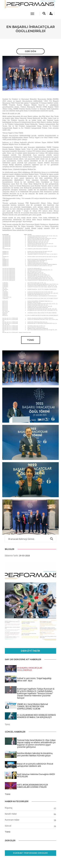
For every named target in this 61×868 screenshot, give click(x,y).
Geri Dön (30, 51)
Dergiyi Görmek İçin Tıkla (25, 332)
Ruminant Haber (12, 820)
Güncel (8, 826)
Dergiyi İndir (30, 651)
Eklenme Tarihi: (17, 556)
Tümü (31, 340)
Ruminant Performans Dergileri (30, 853)
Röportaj (9, 808)
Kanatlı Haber (11, 814)
